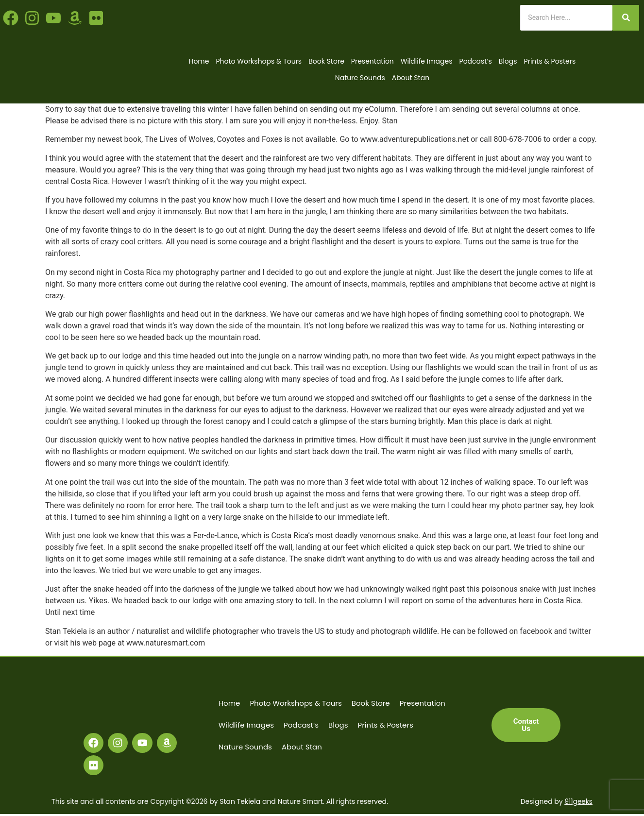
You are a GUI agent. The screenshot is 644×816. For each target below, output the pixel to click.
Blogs (508, 61)
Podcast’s (476, 61)
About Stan (411, 78)
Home (199, 61)
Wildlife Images (427, 61)
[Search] (566, 18)
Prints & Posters (550, 61)
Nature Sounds (360, 78)
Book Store (326, 61)
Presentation (373, 61)
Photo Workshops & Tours (259, 61)
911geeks (578, 804)
